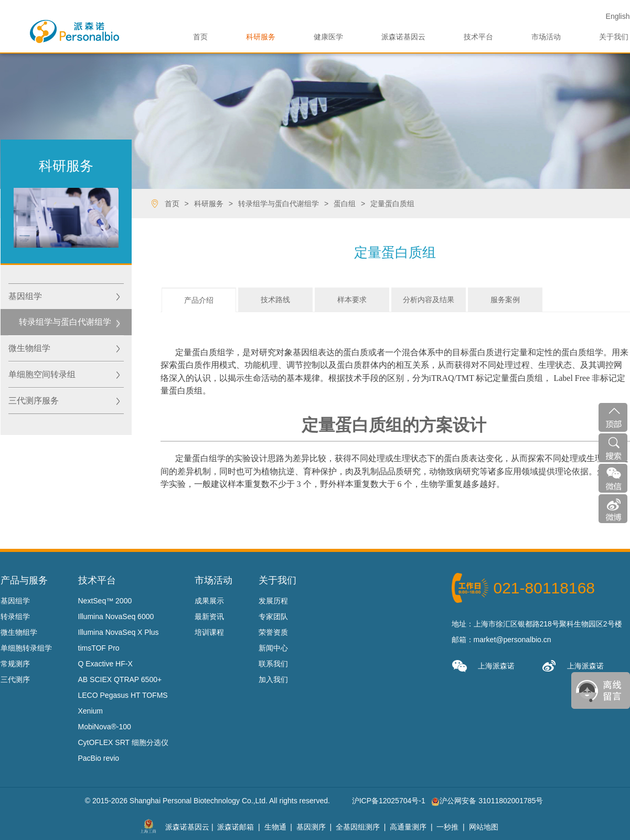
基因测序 (311, 827)
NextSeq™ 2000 (105, 601)
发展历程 (273, 601)
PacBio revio (99, 758)
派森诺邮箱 (236, 827)
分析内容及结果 (429, 300)
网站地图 (484, 827)
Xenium (90, 711)
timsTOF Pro (99, 648)
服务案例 (505, 300)
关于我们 (614, 37)
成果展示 (209, 601)
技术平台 (478, 37)
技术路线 (275, 300)
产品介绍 (199, 300)
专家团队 (273, 616)
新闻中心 (273, 648)
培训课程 (209, 632)
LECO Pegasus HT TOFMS (123, 695)
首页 (200, 37)
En (618, 16)
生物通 (275, 827)
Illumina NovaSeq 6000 (116, 616)
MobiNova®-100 (105, 727)
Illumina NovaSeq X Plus (119, 632)
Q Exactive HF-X (105, 664)
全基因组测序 (358, 827)
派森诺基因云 (403, 37)
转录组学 (15, 616)
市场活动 (546, 37)
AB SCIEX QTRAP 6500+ (120, 679)
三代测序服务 (34, 401)
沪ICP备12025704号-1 (389, 801)
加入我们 (273, 679)
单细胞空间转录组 (42, 374)
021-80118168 (544, 588)
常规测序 (15, 664)
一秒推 (447, 827)
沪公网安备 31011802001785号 (487, 801)
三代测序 (15, 679)
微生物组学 (29, 348)
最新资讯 (209, 616)
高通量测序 (408, 827)
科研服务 (261, 37)
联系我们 (273, 664)
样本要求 (352, 300)
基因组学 (25, 296)
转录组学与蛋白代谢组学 (65, 322)
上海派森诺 (483, 666)
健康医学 (328, 37)
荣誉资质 (273, 632)
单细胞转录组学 (26, 648)
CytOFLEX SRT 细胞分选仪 (123, 742)
